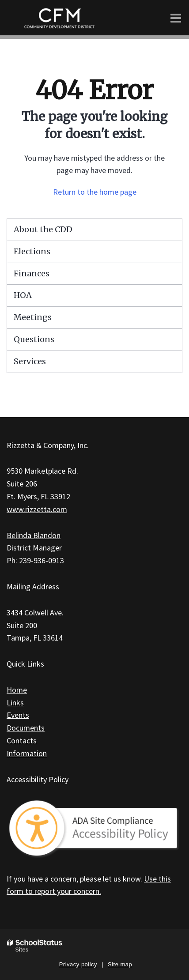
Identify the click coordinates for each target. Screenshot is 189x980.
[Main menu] (176, 18)
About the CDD (43, 229)
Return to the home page (95, 192)
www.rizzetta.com (37, 509)
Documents (26, 728)
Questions (34, 339)
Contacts (22, 741)
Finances (32, 273)
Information (27, 753)
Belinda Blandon (34, 535)
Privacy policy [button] (78, 964)
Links (15, 703)
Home (17, 690)
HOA (23, 295)
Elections (32, 251)
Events (18, 715)
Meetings (33, 317)
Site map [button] (120, 964)
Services (30, 361)
